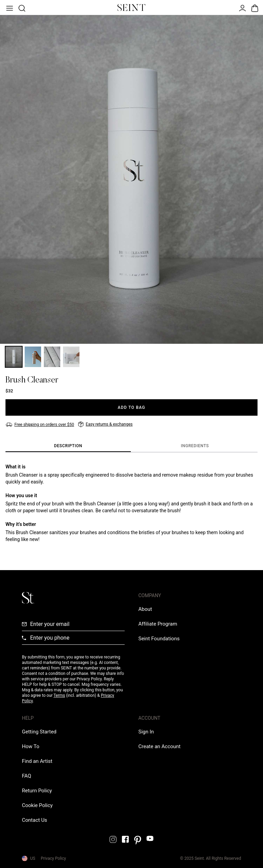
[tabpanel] (131, 503)
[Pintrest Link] (138, 840)
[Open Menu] (9, 8)
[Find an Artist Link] (37, 761)
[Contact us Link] (35, 820)
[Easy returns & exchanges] (105, 424)
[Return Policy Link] (37, 791)
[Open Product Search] (21, 8)
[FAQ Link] (27, 776)
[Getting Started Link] (39, 732)
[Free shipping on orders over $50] (40, 425)
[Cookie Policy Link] (37, 805)
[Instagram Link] (113, 839)
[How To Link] (31, 746)
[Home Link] (131, 8)
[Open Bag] (254, 8)
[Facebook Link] (125, 839)
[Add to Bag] (131, 407)
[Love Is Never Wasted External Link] (159, 639)
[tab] (68, 446)
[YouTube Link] (150, 838)
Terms (59, 695)
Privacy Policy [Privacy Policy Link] (53, 858)
